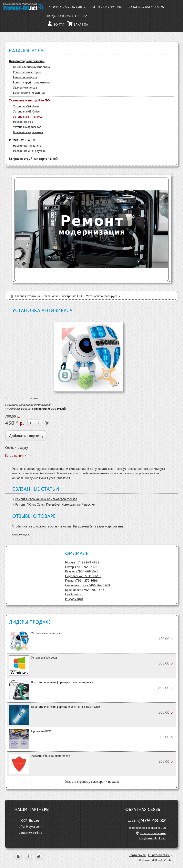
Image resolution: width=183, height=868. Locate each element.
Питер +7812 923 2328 (107, 7)
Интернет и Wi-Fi (22, 140)
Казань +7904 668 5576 (146, 7)
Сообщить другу (17, 448)
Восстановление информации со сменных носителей (66, 707)
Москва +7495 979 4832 (67, 7)
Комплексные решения (28, 132)
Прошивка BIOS (41, 731)
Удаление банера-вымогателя (51, 756)
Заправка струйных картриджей (33, 159)
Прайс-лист (73, 594)
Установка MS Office (26, 111)
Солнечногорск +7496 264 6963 (88, 585)
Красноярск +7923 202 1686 (85, 590)
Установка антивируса (28, 117)
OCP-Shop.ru (30, 820)
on (7, 398)
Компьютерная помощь (27, 61)
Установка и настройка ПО (29, 100)
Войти (56, 24)
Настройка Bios (23, 122)
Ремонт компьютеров (27, 72)
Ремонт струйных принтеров (32, 82)
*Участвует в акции (36, 409)
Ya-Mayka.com (31, 827)
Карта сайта (137, 855)
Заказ (78, 24)
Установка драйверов (27, 127)
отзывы (34, 398)
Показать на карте (150, 833)
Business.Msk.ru (32, 833)
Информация (74, 599)
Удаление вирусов (25, 88)
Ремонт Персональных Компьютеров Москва (46, 499)
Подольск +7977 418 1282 (67, 16)
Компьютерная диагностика (31, 67)
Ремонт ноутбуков (25, 77)
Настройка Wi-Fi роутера (29, 151)
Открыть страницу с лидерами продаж (92, 782)
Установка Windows (26, 106)
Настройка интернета (27, 146)
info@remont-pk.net (152, 838)
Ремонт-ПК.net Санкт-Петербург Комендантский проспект (56, 504)
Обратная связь (159, 855)
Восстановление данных (29, 93)
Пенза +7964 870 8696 (81, 581)
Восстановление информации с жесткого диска (62, 682)
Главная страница (25, 296)
